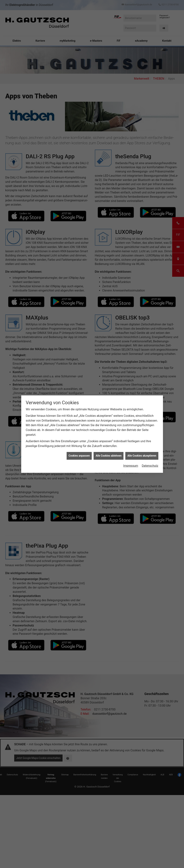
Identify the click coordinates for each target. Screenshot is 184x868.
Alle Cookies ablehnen (109, 456)
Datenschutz (150, 466)
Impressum (131, 466)
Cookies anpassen (79, 456)
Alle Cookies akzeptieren (142, 456)
